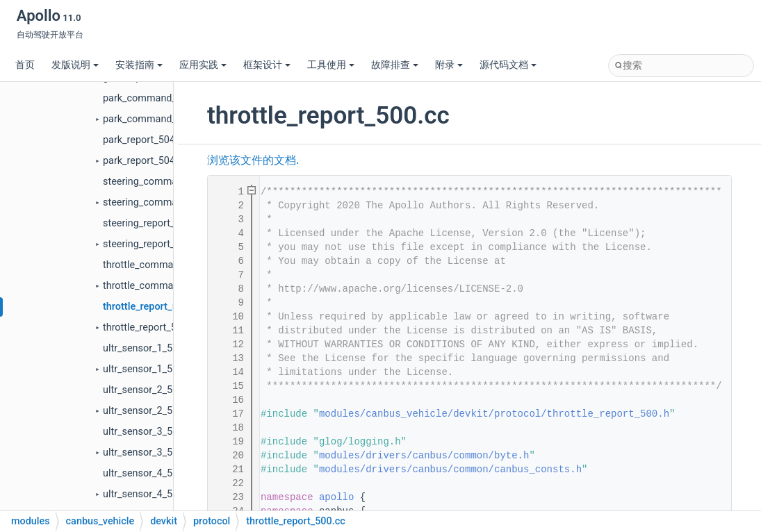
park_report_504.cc (146, 140)
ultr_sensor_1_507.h (147, 369)
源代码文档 (508, 65)
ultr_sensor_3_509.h (147, 452)
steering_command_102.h (161, 202)
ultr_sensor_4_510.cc (150, 473)
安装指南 (139, 65)
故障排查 (395, 65)
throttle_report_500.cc (153, 307)
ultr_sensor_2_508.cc (150, 390)
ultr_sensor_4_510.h (147, 494)
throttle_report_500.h (149, 327)
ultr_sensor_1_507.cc (150, 348)
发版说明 (75, 65)
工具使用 (331, 65)
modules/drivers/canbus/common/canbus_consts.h (450, 469)
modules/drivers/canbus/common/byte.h (424, 456)
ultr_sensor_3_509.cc (150, 432)
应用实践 (203, 65)
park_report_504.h (143, 161)
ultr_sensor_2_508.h (147, 411)
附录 (449, 65)
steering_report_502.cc (154, 223)
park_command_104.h (152, 119)
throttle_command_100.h (158, 286)
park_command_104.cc (155, 98)
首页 (25, 65)
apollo (336, 497)
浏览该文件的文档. (253, 160)
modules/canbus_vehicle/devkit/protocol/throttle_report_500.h (494, 414)
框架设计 (267, 65)
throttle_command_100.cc (161, 265)
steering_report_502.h (151, 244)
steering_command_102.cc (163, 182)
